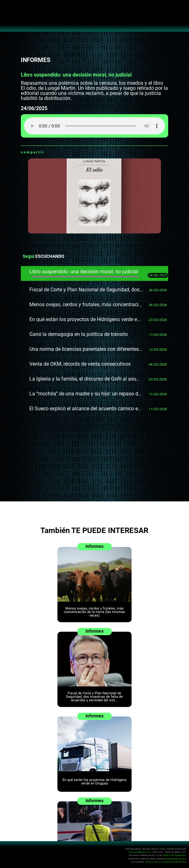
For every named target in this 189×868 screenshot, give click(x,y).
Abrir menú (8, 8)
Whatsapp (50, 152)
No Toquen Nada (94, 19)
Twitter (65, 152)
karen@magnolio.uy (175, 858)
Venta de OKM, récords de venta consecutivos (80, 364)
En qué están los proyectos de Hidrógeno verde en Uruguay (86, 319)
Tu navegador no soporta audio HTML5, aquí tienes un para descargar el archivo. (94, 126)
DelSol (166, 855)
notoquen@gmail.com (139, 852)
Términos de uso (153, 862)
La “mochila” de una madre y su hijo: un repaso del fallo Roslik (86, 394)
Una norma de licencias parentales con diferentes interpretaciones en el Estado (86, 349)
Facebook (57, 152)
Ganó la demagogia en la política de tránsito (79, 334)
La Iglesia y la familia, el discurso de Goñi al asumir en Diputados (86, 379)
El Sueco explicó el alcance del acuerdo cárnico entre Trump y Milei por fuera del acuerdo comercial (86, 409)
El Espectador (179, 855)
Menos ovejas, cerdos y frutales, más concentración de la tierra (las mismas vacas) (86, 304)
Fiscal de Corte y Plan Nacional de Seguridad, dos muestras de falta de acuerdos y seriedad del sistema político (86, 290)
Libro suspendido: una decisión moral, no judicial (84, 273)
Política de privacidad (175, 862)
